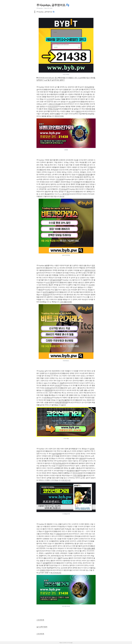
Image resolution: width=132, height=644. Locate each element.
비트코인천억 (53, 106)
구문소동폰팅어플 (79, 475)
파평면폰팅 (48, 390)
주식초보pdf (63, 189)
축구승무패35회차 (59, 463)
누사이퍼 (50, 99)
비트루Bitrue (48, 398)
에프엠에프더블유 (73, 471)
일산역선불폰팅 (64, 400)
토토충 (64, 92)
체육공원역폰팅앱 (61, 402)
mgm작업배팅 (57, 454)
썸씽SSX (82, 458)
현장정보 (46, 295)
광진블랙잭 (47, 563)
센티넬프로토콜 (55, 280)
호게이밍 (66, 194)
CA (83, 546)
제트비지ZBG (59, 116)
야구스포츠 (42, 187)
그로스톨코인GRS (66, 302)
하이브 (62, 196)
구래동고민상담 (53, 109)
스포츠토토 (40, 620)
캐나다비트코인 (56, 573)
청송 (47, 531)
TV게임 (90, 167)
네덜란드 (78, 111)
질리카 (64, 405)
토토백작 (53, 373)
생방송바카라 (61, 534)
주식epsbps (40, 8)
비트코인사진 (66, 480)
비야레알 (76, 182)
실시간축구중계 (42, 627)
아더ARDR (60, 179)
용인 (68, 192)
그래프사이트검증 (54, 104)
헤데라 (41, 290)
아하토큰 (58, 385)
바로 (60, 466)
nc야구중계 (50, 282)
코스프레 (72, 102)
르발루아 (63, 383)
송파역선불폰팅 (48, 292)
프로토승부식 (50, 388)
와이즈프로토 (78, 473)
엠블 (59, 558)
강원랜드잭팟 (45, 570)
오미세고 (41, 546)
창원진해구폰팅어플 (85, 175)
